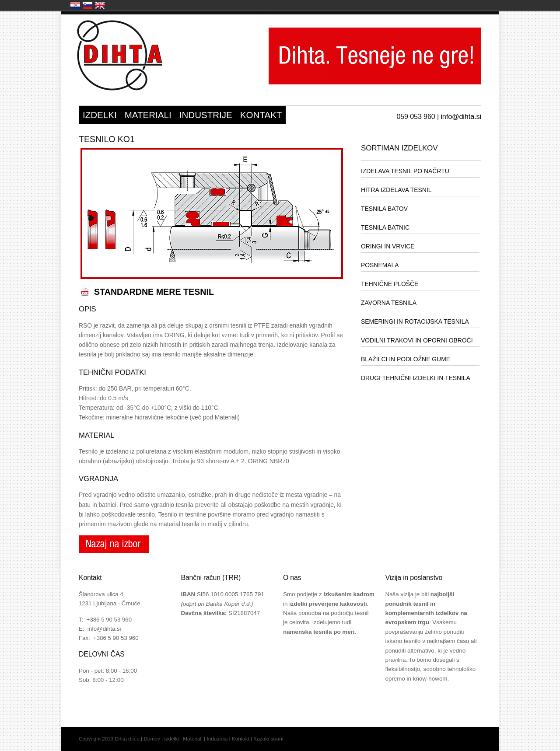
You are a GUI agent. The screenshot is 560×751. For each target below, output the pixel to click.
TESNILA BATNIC (385, 227)
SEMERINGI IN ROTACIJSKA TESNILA (415, 321)
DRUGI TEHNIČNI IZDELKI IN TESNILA (416, 378)
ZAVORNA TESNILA (389, 303)
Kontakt (241, 739)
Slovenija (87, 5)
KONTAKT (261, 115)
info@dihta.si (461, 116)
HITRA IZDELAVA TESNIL (396, 190)
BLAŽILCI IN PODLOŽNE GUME (406, 359)
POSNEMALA (380, 265)
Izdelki (171, 739)
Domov (152, 739)
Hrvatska (75, 5)
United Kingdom (100, 5)
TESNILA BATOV (384, 209)
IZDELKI (100, 115)
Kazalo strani (268, 739)
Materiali (193, 739)
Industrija (217, 739)
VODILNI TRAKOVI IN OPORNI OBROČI (417, 340)
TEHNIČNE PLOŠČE (390, 284)
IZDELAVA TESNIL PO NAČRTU (405, 171)
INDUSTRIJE (206, 115)
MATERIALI (148, 115)
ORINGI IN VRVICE (388, 246)
